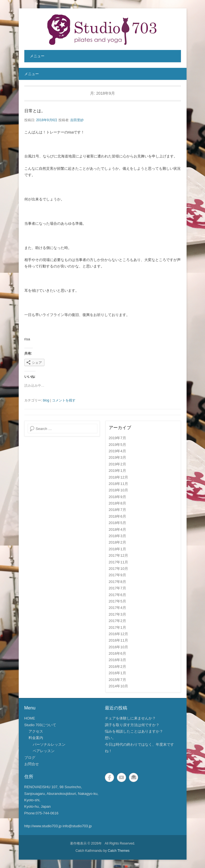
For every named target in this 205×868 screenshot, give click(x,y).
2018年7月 (117, 510)
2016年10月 (118, 647)
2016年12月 (118, 634)
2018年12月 (118, 477)
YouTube (122, 777)
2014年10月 (118, 686)
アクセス (36, 731)
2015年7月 (117, 680)
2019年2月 (117, 464)
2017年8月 (117, 582)
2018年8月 (117, 503)
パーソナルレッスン (49, 744)
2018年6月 (117, 516)
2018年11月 (118, 484)
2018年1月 (117, 549)
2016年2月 (117, 667)
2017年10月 (118, 569)
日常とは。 (35, 111)
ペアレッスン (44, 751)
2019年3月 (117, 457)
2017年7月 (117, 588)
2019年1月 (117, 471)
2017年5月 (117, 601)
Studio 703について (40, 725)
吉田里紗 (77, 120)
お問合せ (32, 764)
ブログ (30, 758)
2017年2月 (117, 621)
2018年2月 (117, 542)
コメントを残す (64, 400)
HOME (30, 718)
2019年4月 (117, 451)
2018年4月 (117, 529)
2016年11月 (118, 640)
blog (46, 400)
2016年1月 (117, 673)
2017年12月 (118, 555)
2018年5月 (117, 523)
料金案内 (36, 738)
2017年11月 (118, 562)
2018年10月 (118, 490)
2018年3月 (117, 536)
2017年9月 (117, 575)
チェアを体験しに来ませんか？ (130, 718)
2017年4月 (117, 608)
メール (134, 777)
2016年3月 (117, 660)
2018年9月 (117, 497)
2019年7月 (117, 438)
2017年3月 (117, 614)
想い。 (110, 738)
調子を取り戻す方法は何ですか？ (132, 725)
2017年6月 (117, 595)
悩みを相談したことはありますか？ (134, 731)
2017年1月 (117, 627)
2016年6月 (117, 653)
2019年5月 (117, 445)
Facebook (109, 777)
